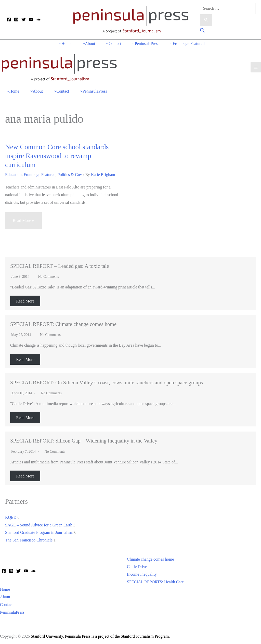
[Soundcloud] (38, 20)
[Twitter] (24, 20)
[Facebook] (9, 20)
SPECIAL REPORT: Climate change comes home (63, 323)
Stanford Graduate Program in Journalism (39, 531)
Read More (25, 300)
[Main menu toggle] (256, 66)
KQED (11, 516)
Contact (6, 603)
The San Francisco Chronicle (29, 539)
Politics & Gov (70, 173)
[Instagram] (16, 20)
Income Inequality (142, 573)
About (5, 596)
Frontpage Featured (40, 173)
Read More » (23, 222)
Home (5, 588)
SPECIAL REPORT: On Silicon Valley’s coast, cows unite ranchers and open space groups (107, 381)
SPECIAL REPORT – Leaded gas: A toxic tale (60, 265)
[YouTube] (31, 20)
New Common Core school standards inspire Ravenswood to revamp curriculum (57, 155)
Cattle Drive (137, 565)
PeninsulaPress (12, 611)
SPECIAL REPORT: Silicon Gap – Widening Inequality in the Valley (84, 439)
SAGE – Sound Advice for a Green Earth (39, 523)
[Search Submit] (206, 20)
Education (13, 173)
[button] (203, 31)
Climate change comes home (150, 558)
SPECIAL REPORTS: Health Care (155, 581)
